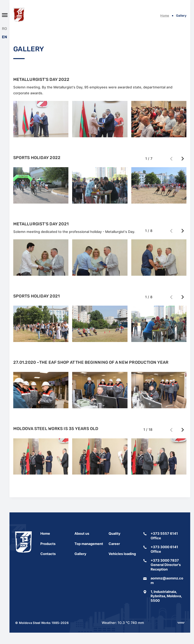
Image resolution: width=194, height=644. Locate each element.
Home (165, 16)
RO (5, 29)
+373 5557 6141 (164, 534)
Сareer (114, 544)
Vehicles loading (122, 554)
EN (5, 37)
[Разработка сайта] (181, 623)
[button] (183, 159)
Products (48, 544)
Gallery (80, 554)
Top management (89, 544)
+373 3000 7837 (165, 560)
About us (82, 534)
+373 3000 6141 (164, 547)
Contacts (48, 554)
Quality (115, 534)
